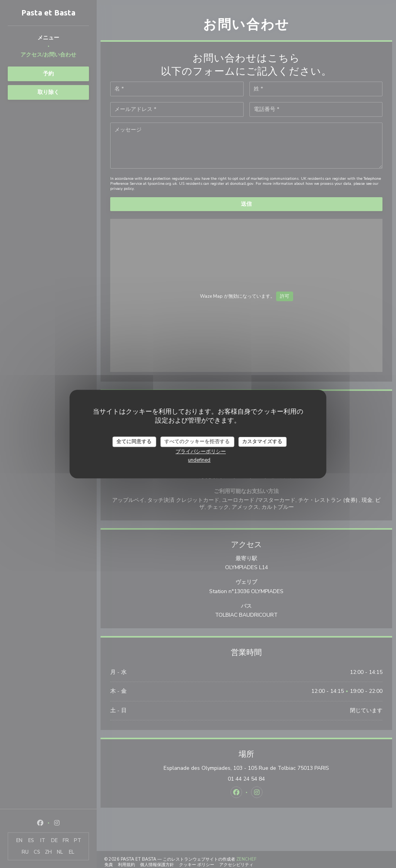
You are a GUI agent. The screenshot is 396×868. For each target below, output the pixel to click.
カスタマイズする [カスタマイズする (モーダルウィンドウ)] (262, 442)
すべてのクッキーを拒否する (197, 442)
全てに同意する (134, 442)
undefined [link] (199, 460)
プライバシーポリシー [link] (201, 452)
